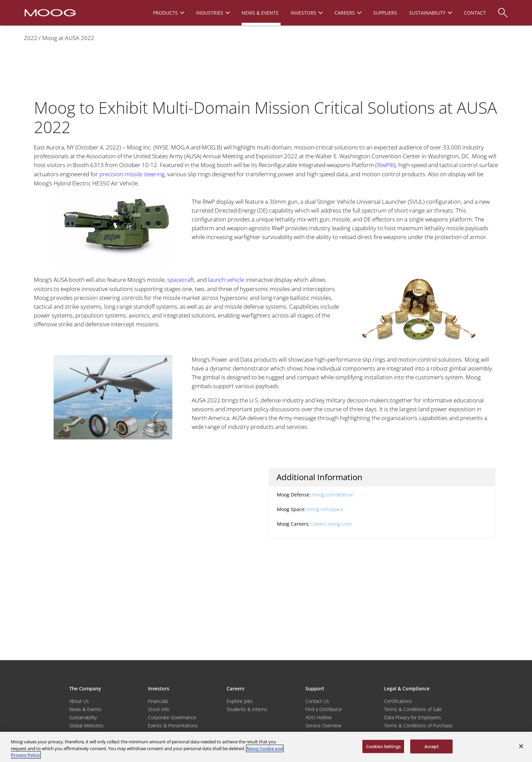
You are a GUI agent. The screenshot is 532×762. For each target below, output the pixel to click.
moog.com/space (325, 509)
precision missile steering (132, 174)
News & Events (85, 709)
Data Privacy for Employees (413, 717)
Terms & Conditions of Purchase (418, 725)
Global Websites (86, 725)
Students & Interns (247, 709)
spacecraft (181, 280)
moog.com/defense (333, 495)
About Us (79, 701)
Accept (432, 746)
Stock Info (159, 709)
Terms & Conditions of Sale (413, 709)
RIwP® (385, 165)
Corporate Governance (172, 717)
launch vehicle (226, 280)
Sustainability (83, 717)
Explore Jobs (240, 701)
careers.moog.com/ (331, 524)
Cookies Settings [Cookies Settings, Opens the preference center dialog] (383, 746)
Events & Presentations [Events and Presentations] (173, 725)
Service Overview (323, 725)
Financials (158, 701)
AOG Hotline (319, 717)
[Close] (521, 746)
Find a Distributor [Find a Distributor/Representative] (324, 709)
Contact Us (317, 701)
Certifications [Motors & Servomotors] (398, 701)
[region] (266, 747)
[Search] (503, 9)
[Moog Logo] (49, 12)
